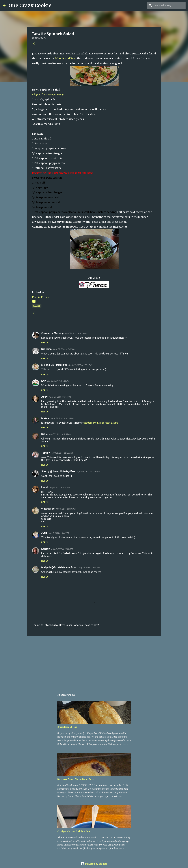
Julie (44, 533)
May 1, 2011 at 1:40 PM (66, 509)
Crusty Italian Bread (67, 727)
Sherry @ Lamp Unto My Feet (59, 471)
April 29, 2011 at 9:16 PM (60, 397)
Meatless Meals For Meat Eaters (100, 423)
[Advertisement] (94, 662)
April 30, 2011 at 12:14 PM (89, 471)
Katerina (46, 349)
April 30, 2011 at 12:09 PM (63, 453)
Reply (45, 343)
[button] (34, 44)
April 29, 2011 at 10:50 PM (62, 418)
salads (37, 306)
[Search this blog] (169, 6)
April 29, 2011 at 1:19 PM (58, 381)
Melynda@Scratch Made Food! (59, 567)
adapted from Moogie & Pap (48, 95)
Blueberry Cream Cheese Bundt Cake (76, 779)
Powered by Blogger (94, 864)
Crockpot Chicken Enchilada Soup (74, 831)
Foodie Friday (40, 297)
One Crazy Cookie (30, 6)
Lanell (45, 487)
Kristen (46, 549)
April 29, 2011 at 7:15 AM (76, 333)
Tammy (46, 453)
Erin (44, 381)
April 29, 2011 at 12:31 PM (80, 365)
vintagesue (48, 509)
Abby (44, 397)
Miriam (45, 418)
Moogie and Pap (65, 58)
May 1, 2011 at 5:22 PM (59, 533)
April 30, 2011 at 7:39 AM (60, 434)
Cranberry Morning (52, 333)
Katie (45, 434)
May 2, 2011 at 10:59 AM (62, 549)
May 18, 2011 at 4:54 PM (89, 568)
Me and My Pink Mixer (54, 365)
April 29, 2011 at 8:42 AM (64, 349)
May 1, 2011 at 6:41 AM (60, 487)
